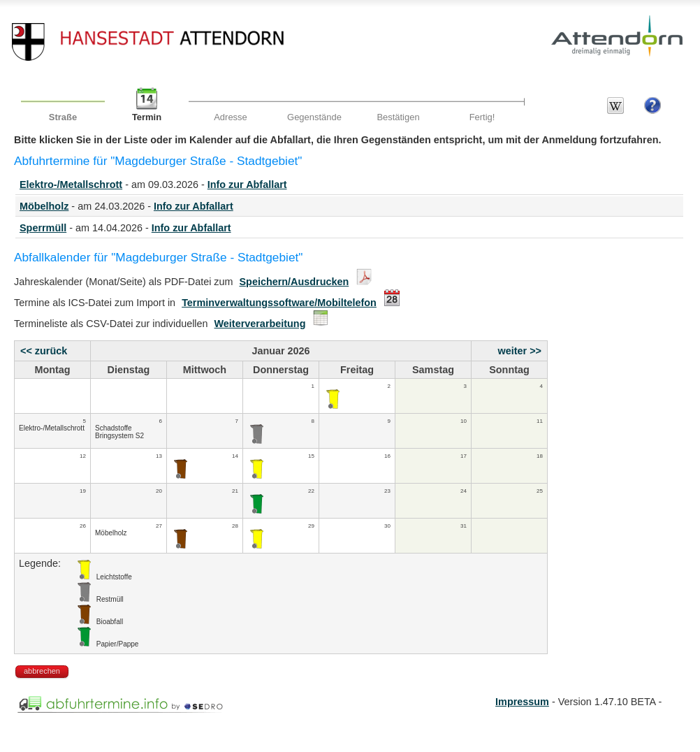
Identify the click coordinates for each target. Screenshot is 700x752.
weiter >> (520, 351)
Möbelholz (44, 206)
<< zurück (44, 351)
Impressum (522, 702)
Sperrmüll (43, 228)
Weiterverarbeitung (260, 324)
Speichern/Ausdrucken (294, 282)
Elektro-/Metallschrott (71, 185)
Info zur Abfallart (247, 185)
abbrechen (42, 671)
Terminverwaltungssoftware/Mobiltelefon (279, 303)
